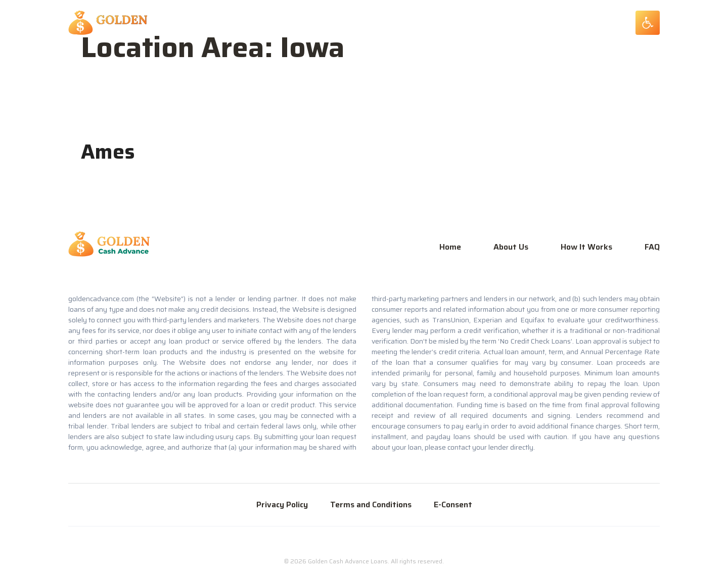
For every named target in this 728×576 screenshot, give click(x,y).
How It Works (586, 247)
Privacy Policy (282, 505)
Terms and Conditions (371, 505)
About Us (511, 247)
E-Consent (453, 505)
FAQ (652, 247)
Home (450, 247)
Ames (108, 152)
